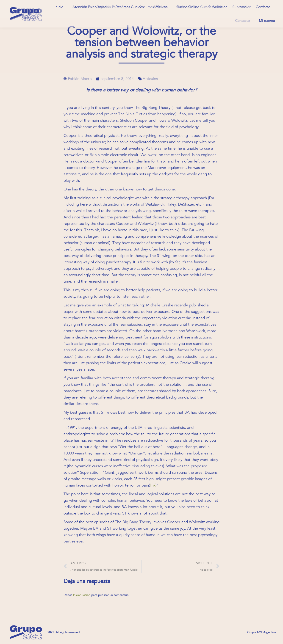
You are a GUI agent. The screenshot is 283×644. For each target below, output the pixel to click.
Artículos (150, 79)
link (153, 485)
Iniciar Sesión (82, 595)
